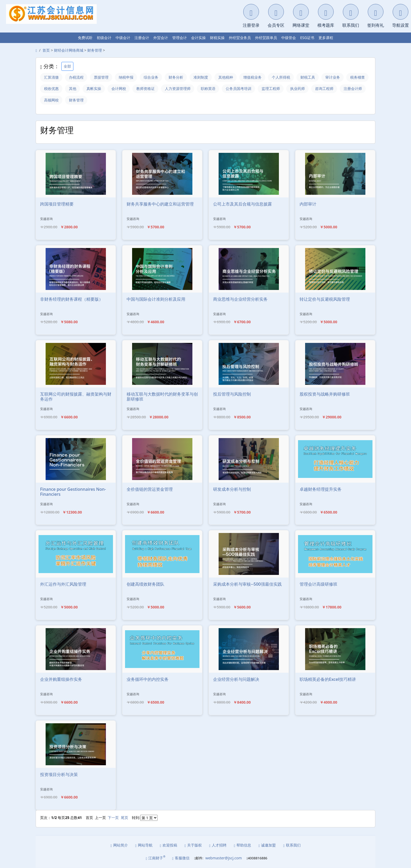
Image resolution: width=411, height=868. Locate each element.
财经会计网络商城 (69, 50)
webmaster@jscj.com (223, 858)
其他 (98, 89)
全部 (67, 66)
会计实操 (198, 38)
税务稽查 (51, 89)
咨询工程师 (352, 89)
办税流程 (77, 77)
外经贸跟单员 (266, 38)
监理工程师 (298, 89)
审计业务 (336, 77)
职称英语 (235, 89)
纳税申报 (127, 77)
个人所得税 (283, 77)
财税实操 (217, 38)
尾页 (125, 818)
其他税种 (228, 77)
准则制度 (202, 77)
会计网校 (145, 89)
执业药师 (325, 89)
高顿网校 (80, 100)
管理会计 (180, 38)
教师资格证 (172, 89)
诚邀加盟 (267, 845)
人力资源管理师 (204, 89)
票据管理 (102, 77)
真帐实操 (120, 89)
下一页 (113, 818)
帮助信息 (242, 845)
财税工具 (310, 77)
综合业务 (152, 77)
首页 (46, 50)
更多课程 (326, 38)
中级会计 (123, 38)
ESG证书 (307, 38)
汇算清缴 (51, 77)
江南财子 (156, 858)
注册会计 (142, 38)
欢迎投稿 (169, 845)
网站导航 (144, 845)
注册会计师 (53, 100)
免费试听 (85, 38)
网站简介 (119, 845)
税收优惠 (77, 89)
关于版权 (193, 845)
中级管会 (289, 38)
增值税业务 (255, 77)
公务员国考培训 (266, 89)
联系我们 (292, 845)
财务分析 (177, 77)
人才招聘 (218, 845)
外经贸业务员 (240, 38)
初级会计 (104, 38)
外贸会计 (161, 38)
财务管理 (95, 50)
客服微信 (181, 858)
